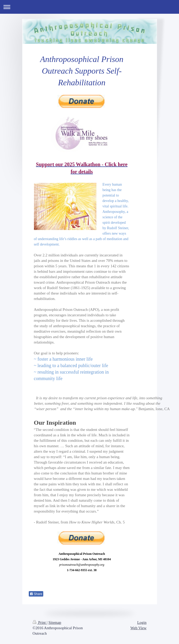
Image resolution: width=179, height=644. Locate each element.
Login (142, 622)
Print (40, 622)
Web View (138, 628)
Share (36, 594)
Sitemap (55, 622)
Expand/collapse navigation (89, 7)
